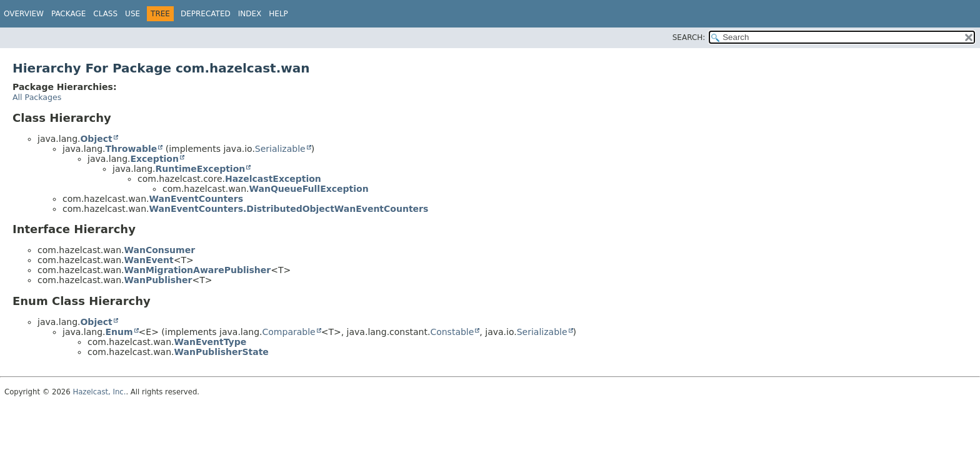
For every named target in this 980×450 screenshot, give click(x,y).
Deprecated (206, 14)
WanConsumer (160, 250)
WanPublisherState (222, 352)
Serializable (280, 149)
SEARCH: (689, 37)
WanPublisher (158, 280)
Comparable (289, 332)
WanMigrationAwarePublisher (198, 270)
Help (278, 14)
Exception (154, 159)
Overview (24, 14)
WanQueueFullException (309, 189)
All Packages (37, 97)
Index (250, 14)
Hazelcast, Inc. (99, 392)
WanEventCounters (196, 199)
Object (96, 139)
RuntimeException (200, 169)
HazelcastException (273, 179)
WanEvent (149, 260)
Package (68, 14)
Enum (119, 332)
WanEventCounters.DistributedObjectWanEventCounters (289, 209)
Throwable (131, 149)
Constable (452, 332)
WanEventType (211, 342)
